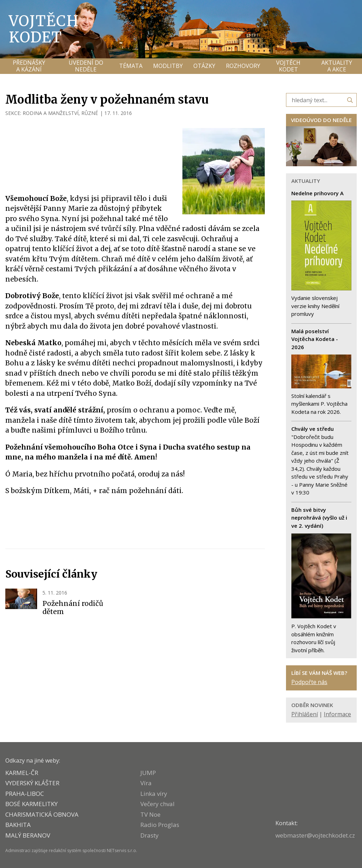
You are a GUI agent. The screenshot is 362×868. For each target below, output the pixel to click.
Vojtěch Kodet (44, 29)
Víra (146, 783)
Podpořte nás (309, 682)
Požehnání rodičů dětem (73, 608)
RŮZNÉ (90, 113)
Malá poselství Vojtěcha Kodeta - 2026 (315, 339)
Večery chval (157, 804)
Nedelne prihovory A (317, 193)
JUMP (148, 773)
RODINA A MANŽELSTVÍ (51, 113)
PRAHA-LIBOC (25, 794)
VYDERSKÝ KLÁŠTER (32, 783)
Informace (337, 714)
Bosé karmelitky (31, 804)
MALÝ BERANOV (28, 835)
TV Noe (150, 814)
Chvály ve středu (313, 429)
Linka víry (154, 794)
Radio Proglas (160, 825)
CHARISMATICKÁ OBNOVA (42, 814)
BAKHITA (18, 825)
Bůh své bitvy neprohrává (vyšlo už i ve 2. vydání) (319, 518)
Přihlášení (305, 714)
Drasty (150, 835)
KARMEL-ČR (22, 773)
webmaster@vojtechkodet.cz (315, 835)
